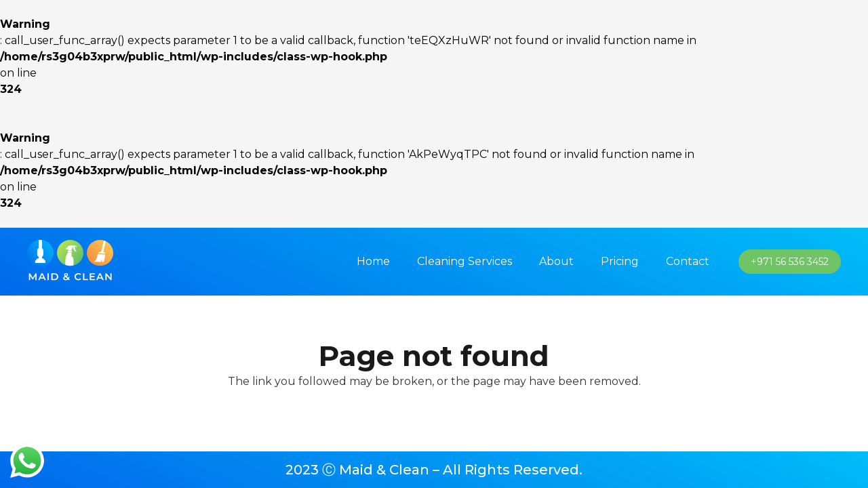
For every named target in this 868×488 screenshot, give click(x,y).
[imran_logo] (70, 262)
